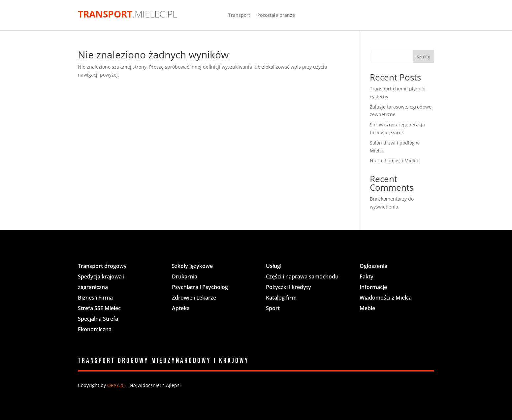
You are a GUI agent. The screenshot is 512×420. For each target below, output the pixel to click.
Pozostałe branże (276, 16)
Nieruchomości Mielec (394, 161)
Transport (239, 16)
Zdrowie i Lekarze (194, 298)
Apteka (181, 308)
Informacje (373, 287)
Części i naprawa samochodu (302, 276)
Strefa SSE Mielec (99, 308)
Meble (367, 308)
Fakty (367, 276)
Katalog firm (281, 298)
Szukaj (423, 57)
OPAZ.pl (116, 385)
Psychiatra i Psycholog (200, 287)
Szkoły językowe (192, 266)
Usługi (274, 266)
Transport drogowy (102, 266)
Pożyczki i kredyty (288, 287)
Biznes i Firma (95, 298)
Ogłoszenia (373, 266)
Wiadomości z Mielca (386, 298)
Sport (273, 308)
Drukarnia (185, 276)
